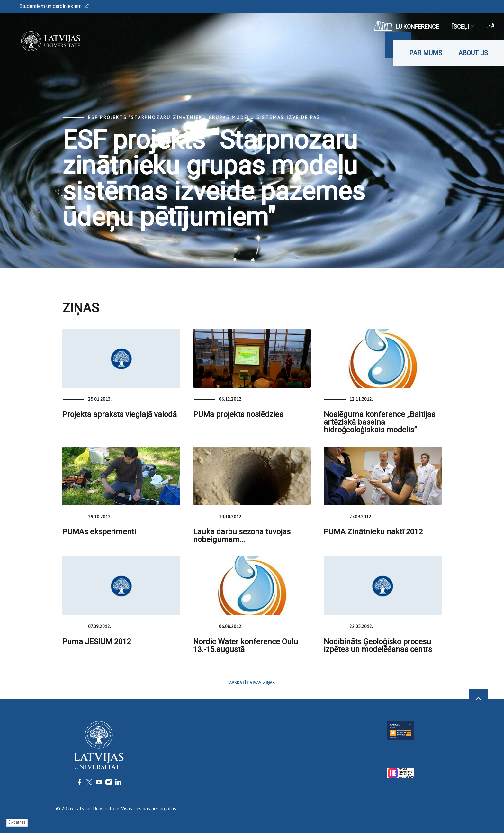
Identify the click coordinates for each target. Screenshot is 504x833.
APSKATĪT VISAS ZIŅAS (252, 683)
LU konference (407, 26)
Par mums (426, 53)
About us (473, 53)
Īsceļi (463, 27)
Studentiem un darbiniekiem (54, 6)
